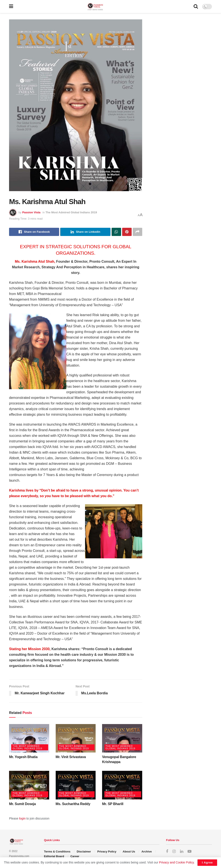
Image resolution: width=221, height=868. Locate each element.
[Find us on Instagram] (174, 852)
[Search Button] (196, 6)
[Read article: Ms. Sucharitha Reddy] (76, 785)
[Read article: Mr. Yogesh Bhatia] (29, 738)
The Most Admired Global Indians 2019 (71, 212)
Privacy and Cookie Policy (176, 862)
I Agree (207, 863)
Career (75, 856)
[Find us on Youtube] (189, 852)
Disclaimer (84, 852)
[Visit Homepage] (103, 7)
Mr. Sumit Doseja (22, 804)
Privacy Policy (107, 852)
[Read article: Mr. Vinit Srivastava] (76, 738)
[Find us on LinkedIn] (182, 852)
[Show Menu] (11, 6)
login (22, 818)
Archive (147, 852)
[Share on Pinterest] (127, 232)
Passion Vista (31, 212)
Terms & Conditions (57, 852)
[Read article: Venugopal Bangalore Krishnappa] (122, 738)
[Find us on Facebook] (167, 852)
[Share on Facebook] (34, 232)
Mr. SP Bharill (113, 804)
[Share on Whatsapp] (116, 232)
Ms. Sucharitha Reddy (73, 804)
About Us (129, 852)
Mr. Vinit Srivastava (71, 757)
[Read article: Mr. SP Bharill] (122, 785)
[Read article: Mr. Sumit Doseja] (29, 785)
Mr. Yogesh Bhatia (23, 757)
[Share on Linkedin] (85, 232)
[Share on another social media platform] (137, 232)
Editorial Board (54, 856)
